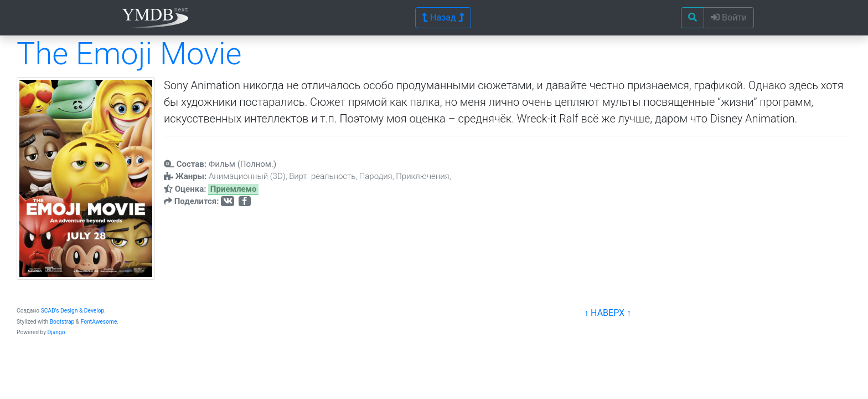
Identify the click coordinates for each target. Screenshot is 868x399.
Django (56, 332)
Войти (729, 17)
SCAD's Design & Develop (73, 311)
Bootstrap (62, 322)
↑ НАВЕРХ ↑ (608, 313)
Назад (443, 17)
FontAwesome (99, 322)
